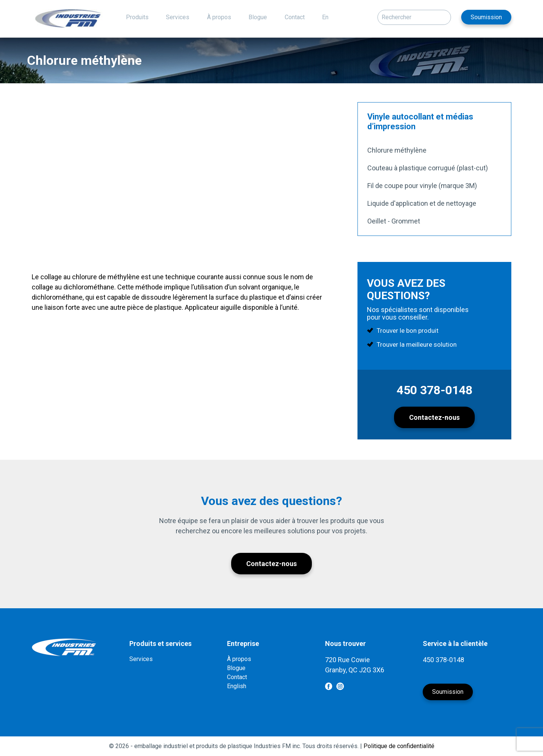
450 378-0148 (435, 390)
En (325, 17)
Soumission (486, 17)
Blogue (258, 17)
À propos (219, 17)
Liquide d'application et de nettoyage (422, 203)
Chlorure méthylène (397, 150)
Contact (295, 17)
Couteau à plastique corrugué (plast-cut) (428, 168)
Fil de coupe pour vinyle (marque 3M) (422, 186)
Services (178, 17)
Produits (137, 17)
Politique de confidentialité (399, 746)
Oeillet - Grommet (394, 221)
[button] (443, 15)
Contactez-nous (434, 417)
